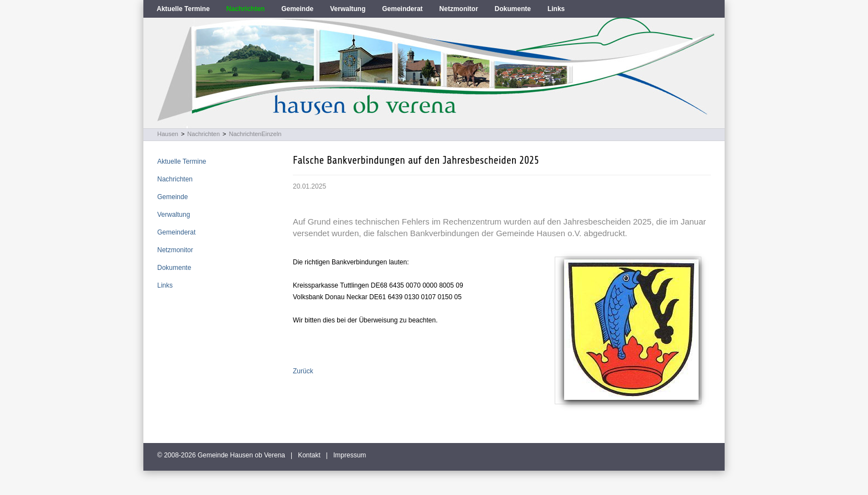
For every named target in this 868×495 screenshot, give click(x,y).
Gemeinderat (402, 9)
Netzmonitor (459, 9)
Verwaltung (348, 9)
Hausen (168, 134)
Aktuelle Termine (183, 9)
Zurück (303, 371)
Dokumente (513, 9)
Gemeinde (297, 9)
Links (556, 9)
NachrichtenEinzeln (255, 134)
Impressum (350, 455)
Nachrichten (246, 9)
